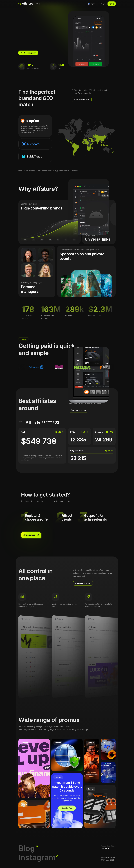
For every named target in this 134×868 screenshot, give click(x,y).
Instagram (39, 857)
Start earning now (28, 53)
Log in (103, 4)
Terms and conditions (108, 846)
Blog (38, 4)
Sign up (112, 4)
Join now (31, 535)
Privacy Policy (105, 848)
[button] (92, 4)
